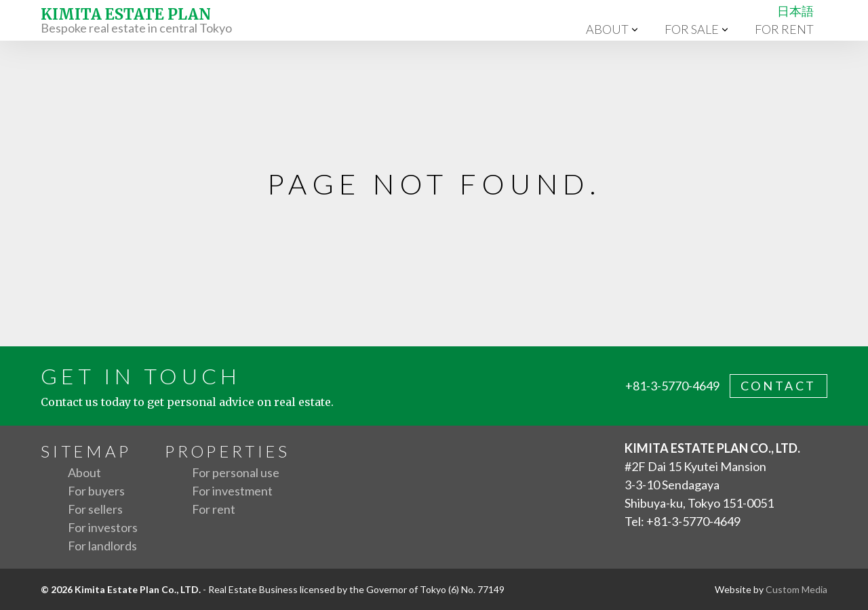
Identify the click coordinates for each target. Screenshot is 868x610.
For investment (232, 491)
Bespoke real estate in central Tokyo (136, 20)
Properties (228, 451)
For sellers (95, 509)
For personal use (236, 472)
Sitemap (86, 451)
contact (778, 386)
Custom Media (796, 589)
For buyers (96, 491)
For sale (692, 29)
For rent (784, 29)
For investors (103, 527)
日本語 (795, 11)
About (607, 29)
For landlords (102, 546)
